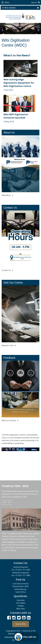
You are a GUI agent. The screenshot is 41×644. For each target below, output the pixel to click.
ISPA (14, 640)
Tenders (21, 606)
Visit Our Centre (13, 283)
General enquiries (21, 567)
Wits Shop (21, 609)
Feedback (9, 358)
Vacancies (21, 600)
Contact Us (10, 208)
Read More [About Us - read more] (7, 195)
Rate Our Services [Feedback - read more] (10, 420)
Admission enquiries (21, 573)
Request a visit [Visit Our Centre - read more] (9, 345)
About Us (9, 132)
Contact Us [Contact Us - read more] (7, 270)
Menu (7, 2)
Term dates (21, 603)
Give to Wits (21, 624)
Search (36, 2)
